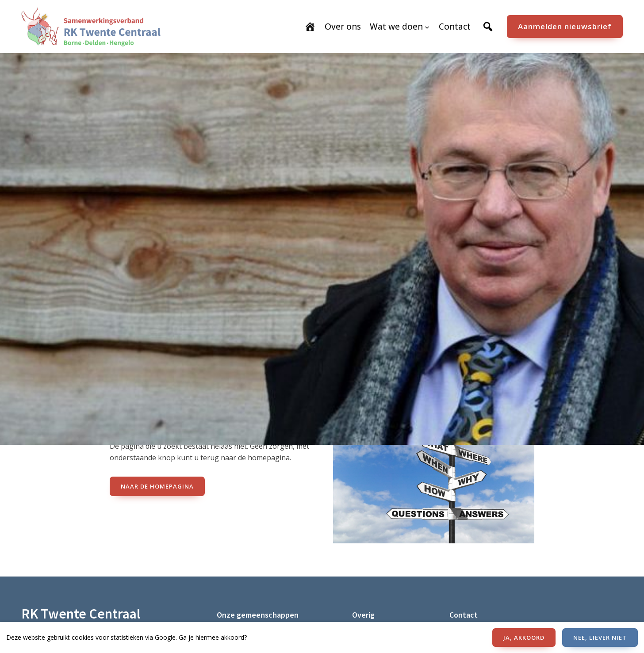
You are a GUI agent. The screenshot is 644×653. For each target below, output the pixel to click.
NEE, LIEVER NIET (600, 638)
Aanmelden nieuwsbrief (565, 26)
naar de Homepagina (157, 486)
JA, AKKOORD (524, 638)
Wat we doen (396, 27)
